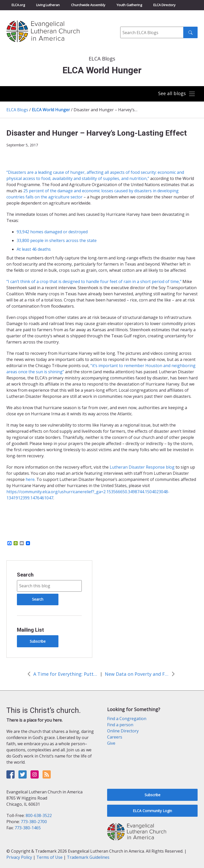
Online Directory (123, 731)
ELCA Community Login (152, 811)
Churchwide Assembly (88, 5)
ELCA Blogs (17, 110)
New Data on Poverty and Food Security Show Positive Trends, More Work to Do (137, 674)
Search (25, 575)
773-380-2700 (34, 822)
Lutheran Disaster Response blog (142, 467)
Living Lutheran (48, 5)
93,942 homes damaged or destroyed (52, 232)
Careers (115, 737)
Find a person (120, 725)
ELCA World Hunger (51, 110)
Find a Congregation (127, 719)
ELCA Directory (164, 5)
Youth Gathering (129, 5)
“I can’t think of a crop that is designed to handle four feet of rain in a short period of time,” (94, 281)
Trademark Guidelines (88, 857)
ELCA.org (18, 5)
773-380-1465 (28, 828)
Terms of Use (49, 857)
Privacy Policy (19, 857)
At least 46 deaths (34, 249)
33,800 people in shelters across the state (57, 240)
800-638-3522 (39, 815)
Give (111, 743)
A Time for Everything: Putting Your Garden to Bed (65, 674)
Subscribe (38, 641)
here (30, 479)
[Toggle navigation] (176, 94)
